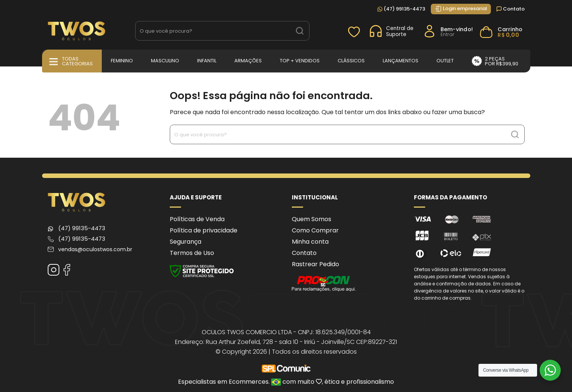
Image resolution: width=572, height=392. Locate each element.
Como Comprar (315, 230)
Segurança (186, 242)
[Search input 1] (213, 31)
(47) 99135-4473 (401, 9)
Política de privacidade (204, 230)
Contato (511, 9)
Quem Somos (312, 219)
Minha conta (310, 242)
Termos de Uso (192, 253)
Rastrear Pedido (315, 264)
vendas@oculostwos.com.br (95, 249)
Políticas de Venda (197, 219)
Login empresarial (461, 9)
